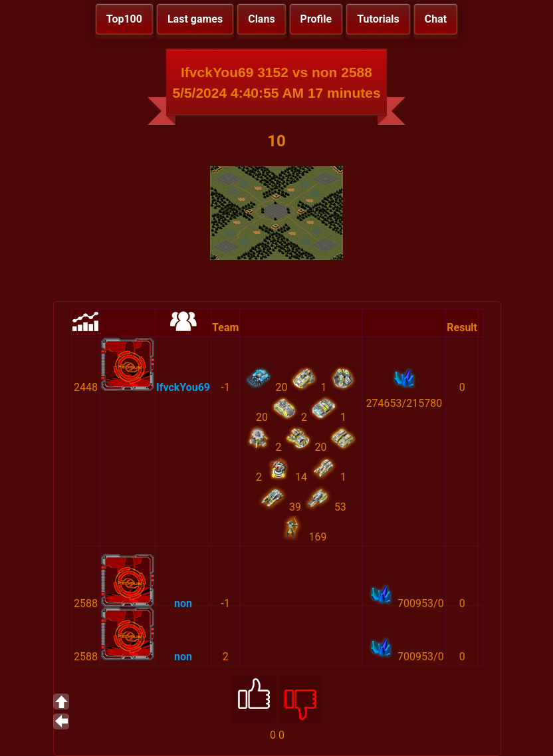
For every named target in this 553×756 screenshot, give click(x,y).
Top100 (124, 19)
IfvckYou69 (183, 387)
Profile (316, 19)
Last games (195, 19)
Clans (261, 19)
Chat (436, 19)
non (183, 603)
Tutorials (378, 19)
